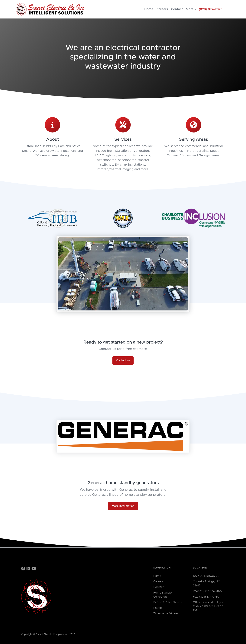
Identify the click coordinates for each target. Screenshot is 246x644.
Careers (162, 9)
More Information (123, 506)
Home (149, 9)
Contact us (123, 361)
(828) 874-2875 (211, 9)
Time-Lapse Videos (166, 614)
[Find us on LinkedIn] (28, 569)
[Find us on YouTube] (34, 569)
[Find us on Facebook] (23, 569)
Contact (177, 9)
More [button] (191, 9)
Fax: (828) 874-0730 (206, 597)
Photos (158, 608)
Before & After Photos (167, 602)
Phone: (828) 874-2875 (207, 591)
